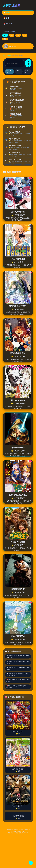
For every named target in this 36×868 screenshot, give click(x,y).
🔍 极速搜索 (28, 63)
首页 (4, 56)
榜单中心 (9, 56)
